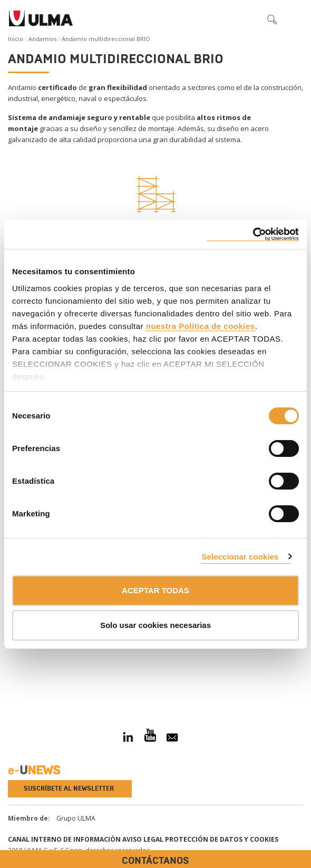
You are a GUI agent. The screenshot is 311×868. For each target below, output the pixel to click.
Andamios (42, 39)
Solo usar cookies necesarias (155, 625)
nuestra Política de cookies (201, 326)
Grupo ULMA (76, 818)
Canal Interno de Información (64, 839)
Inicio (16, 39)
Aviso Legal (143, 839)
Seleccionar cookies (240, 557)
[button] (250, 19)
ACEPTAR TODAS (155, 590)
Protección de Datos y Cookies (222, 839)
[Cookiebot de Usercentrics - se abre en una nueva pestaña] (253, 235)
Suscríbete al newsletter (69, 789)
